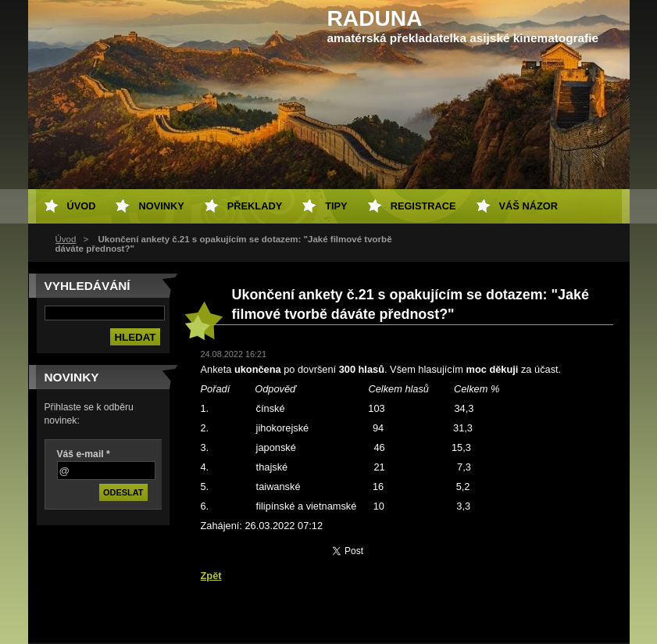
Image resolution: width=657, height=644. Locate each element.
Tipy (336, 206)
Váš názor (528, 206)
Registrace (423, 206)
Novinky (161, 206)
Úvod (66, 239)
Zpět (211, 576)
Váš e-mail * (84, 454)
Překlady (255, 206)
